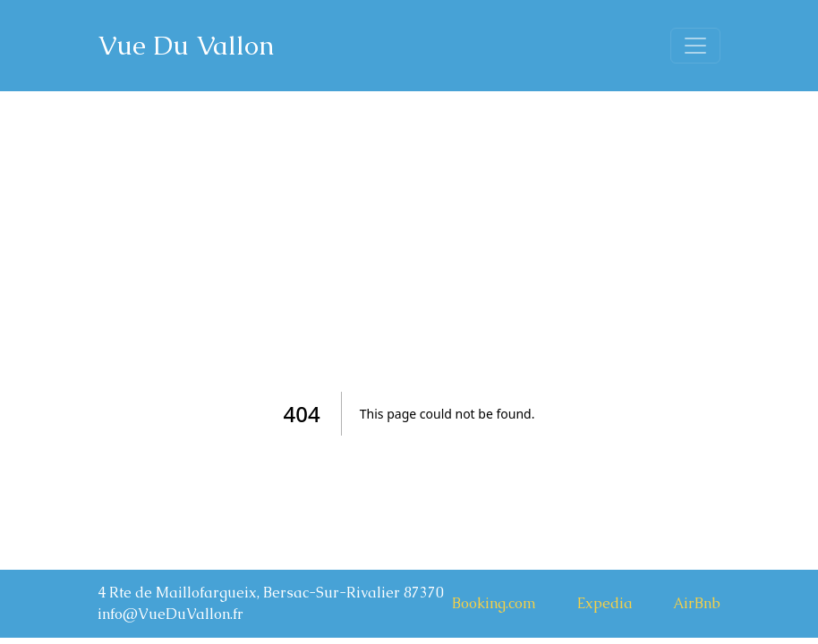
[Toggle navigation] (695, 46)
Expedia (605, 603)
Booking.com (494, 603)
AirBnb (697, 603)
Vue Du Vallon (186, 46)
